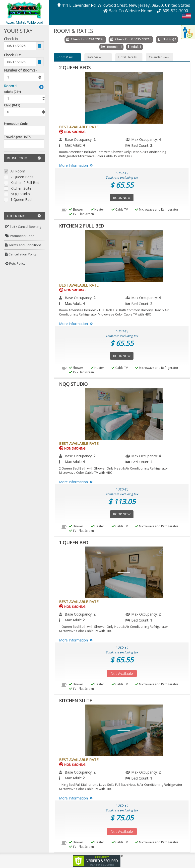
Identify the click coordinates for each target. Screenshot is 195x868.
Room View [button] (65, 57)
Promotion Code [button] (20, 236)
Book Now (122, 198)
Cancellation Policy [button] (21, 254)
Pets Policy (15, 263)
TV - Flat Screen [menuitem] (81, 214)
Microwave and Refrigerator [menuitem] (157, 209)
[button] (24, 10)
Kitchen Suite (21, 189)
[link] (98, 860)
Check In (11, 39)
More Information (77, 165)
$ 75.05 (122, 818)
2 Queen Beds (22, 177)
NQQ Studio (20, 194)
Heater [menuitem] (97, 209)
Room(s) (113, 47)
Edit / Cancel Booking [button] (23, 227)
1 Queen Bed (21, 200)
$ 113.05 (122, 501)
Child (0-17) (12, 105)
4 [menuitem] (160, 139)
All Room (18, 171)
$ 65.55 (122, 185)
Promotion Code (16, 124)
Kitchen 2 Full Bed (25, 183)
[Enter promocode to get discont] (26, 130)
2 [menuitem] (94, 139)
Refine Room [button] (24, 158)
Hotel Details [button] (127, 57)
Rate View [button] (94, 57)
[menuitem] (24, 227)
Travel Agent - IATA (17, 137)
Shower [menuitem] (76, 209)
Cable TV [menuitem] (120, 209)
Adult (135, 47)
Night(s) (168, 39)
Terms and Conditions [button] (23, 245)
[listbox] (24, 77)
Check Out (12, 55)
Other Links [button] (24, 216)
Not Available (122, 673)
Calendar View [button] (159, 57)
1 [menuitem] (151, 620)
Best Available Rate (79, 127)
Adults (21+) (12, 92)
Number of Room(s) (20, 70)
